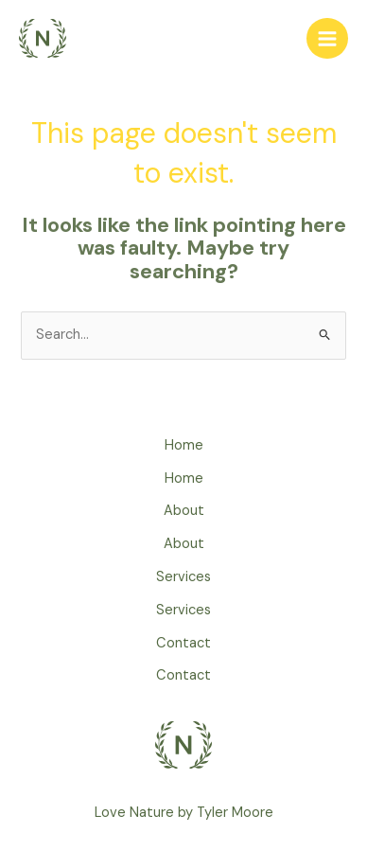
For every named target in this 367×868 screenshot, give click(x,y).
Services (183, 577)
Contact (183, 643)
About (184, 511)
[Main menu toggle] (327, 39)
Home (184, 445)
